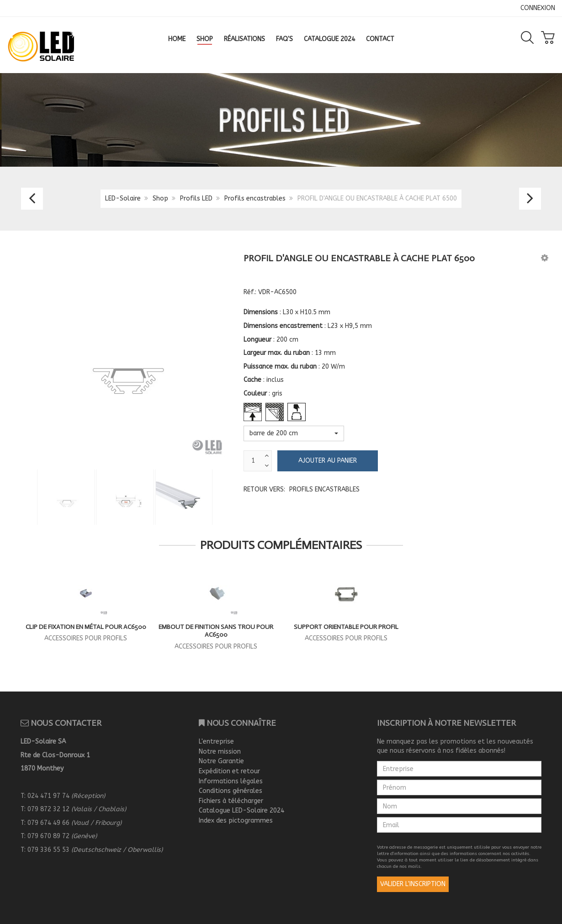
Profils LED (196, 198)
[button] (545, 258)
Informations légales (231, 781)
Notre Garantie (221, 761)
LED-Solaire (123, 198)
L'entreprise (216, 742)
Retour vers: (302, 489)
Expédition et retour (229, 771)
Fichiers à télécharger (231, 801)
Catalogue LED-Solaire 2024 (241, 810)
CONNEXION (538, 8)
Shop (160, 198)
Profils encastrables (255, 198)
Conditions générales (231, 791)
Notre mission (220, 752)
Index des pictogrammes (236, 821)
